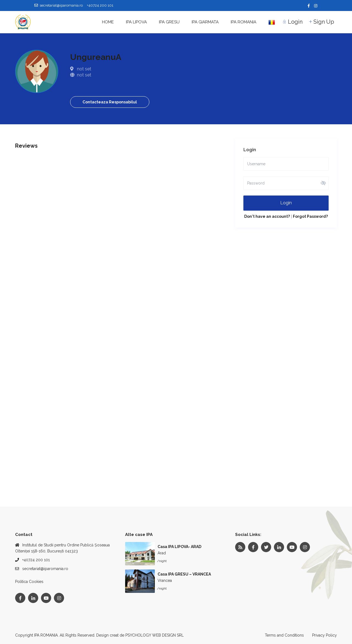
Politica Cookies (29, 582)
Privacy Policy (324, 635)
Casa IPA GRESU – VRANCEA (184, 574)
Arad (162, 553)
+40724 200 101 (36, 560)
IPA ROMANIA (244, 22)
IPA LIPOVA (136, 22)
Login (286, 203)
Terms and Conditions (284, 635)
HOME (108, 22)
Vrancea (165, 580)
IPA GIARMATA (205, 22)
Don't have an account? (267, 216)
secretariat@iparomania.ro (45, 569)
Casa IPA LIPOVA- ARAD (179, 547)
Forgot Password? (310, 216)
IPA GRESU (169, 22)
